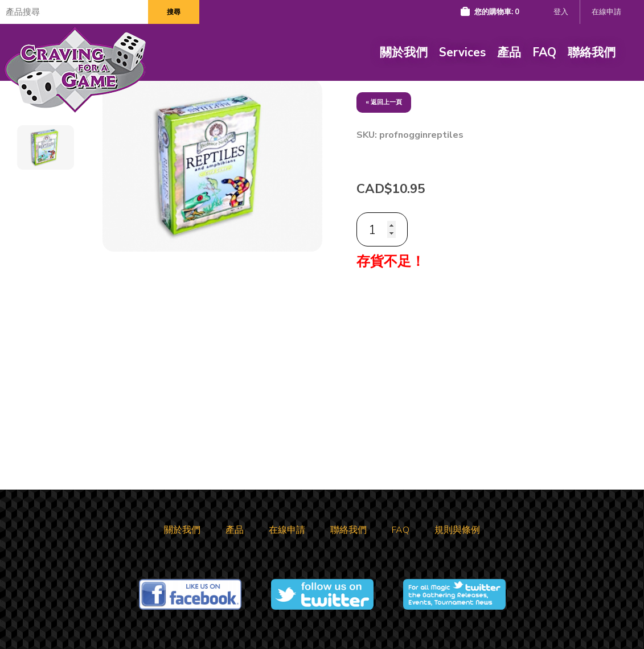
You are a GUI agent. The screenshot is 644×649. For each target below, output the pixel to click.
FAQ (544, 52)
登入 (561, 12)
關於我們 (404, 52)
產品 (509, 52)
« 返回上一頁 (384, 102)
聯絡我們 (592, 52)
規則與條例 (457, 530)
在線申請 (606, 12)
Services (462, 52)
